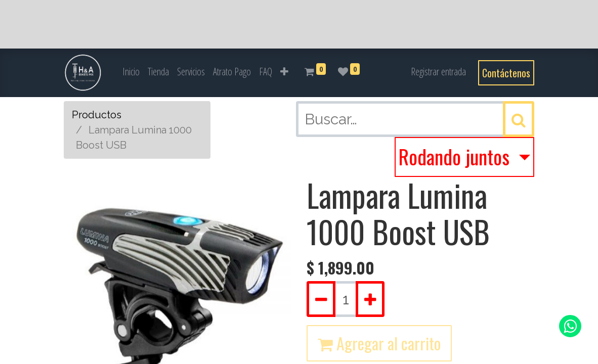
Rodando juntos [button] (456, 156)
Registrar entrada (438, 72)
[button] (284, 72)
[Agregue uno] (370, 299)
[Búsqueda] (519, 119)
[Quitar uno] (321, 299)
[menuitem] (131, 72)
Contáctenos (506, 73)
